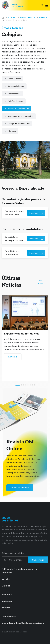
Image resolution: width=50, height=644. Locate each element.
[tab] (18, 385)
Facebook (7, 595)
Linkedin (6, 586)
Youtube (6, 608)
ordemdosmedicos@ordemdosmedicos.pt (24, 623)
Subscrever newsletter (13, 553)
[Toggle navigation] (47, 5)
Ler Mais (13, 357)
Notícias (6, 579)
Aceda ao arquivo (20, 488)
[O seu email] (18, 560)
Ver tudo (41, 282)
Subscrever (38, 560)
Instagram (7, 601)
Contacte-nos (9, 616)
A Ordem (12, 17)
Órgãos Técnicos (28, 17)
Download (36, 213)
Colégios (43, 17)
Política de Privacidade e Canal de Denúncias (20, 571)
